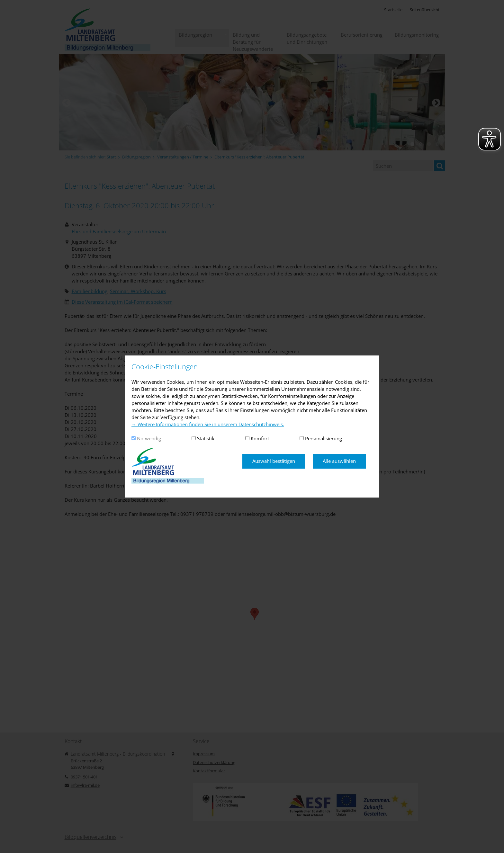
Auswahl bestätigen (274, 461)
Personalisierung (324, 438)
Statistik (206, 438)
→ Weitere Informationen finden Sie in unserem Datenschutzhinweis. (208, 424)
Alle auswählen (339, 461)
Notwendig (149, 438)
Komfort (260, 438)
